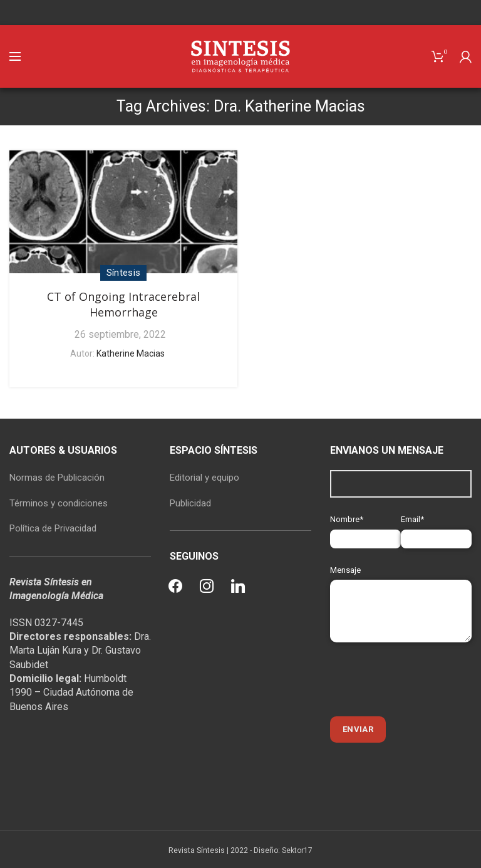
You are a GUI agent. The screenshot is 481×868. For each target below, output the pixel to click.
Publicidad (190, 503)
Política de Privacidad (53, 528)
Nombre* (365, 529)
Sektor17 (297, 850)
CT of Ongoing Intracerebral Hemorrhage (123, 304)
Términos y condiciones (59, 503)
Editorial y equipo (204, 478)
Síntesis (123, 273)
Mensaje (401, 590)
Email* (436, 529)
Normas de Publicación (57, 478)
